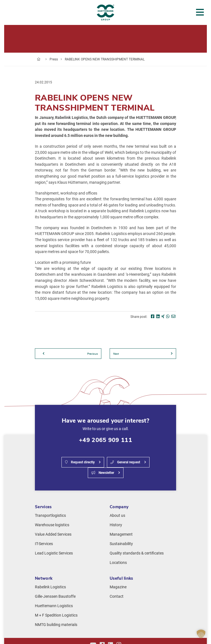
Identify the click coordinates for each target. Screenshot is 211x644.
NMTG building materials (56, 625)
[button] (201, 634)
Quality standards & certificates (137, 553)
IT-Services (44, 544)
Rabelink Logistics (50, 587)
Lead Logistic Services (54, 553)
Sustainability (121, 544)
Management (121, 534)
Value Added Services (53, 534)
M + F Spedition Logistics (56, 615)
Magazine (118, 587)
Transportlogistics (50, 516)
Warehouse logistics (52, 525)
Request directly (80, 462)
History (116, 525)
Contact (117, 596)
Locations (118, 563)
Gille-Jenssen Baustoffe (55, 596)
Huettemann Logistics (54, 606)
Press (54, 59)
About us (117, 516)
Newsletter (103, 473)
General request (125, 462)
